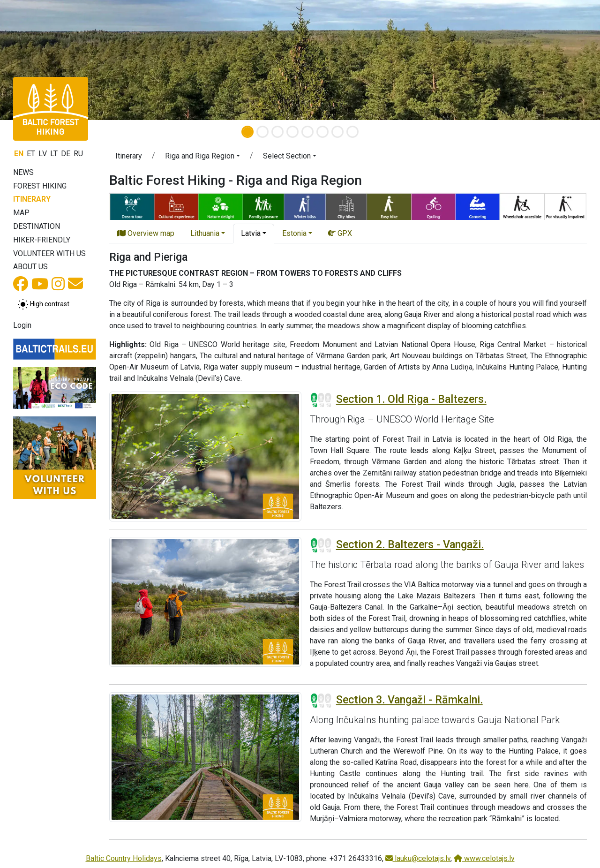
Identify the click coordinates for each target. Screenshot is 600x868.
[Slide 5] (307, 132)
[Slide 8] (352, 132)
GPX (340, 233)
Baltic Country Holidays (124, 858)
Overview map (146, 233)
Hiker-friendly (42, 240)
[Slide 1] (247, 132)
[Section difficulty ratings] (321, 400)
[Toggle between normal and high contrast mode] (43, 304)
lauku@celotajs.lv (418, 858)
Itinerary (32, 199)
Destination (37, 226)
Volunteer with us (49, 253)
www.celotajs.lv (484, 858)
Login (22, 325)
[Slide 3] (277, 132)
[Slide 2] (262, 132)
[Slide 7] (337, 132)
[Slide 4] (292, 132)
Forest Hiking (40, 186)
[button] (45, 60)
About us (30, 267)
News (23, 172)
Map (21, 213)
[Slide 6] (322, 132)
